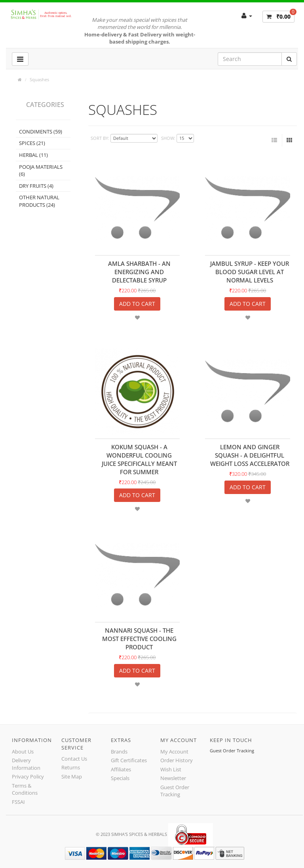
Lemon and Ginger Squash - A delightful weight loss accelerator (250, 455)
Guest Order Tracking (175, 791)
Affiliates (121, 769)
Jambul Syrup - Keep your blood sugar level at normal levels (250, 272)
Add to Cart (137, 304)
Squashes (39, 79)
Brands (119, 752)
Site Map (72, 776)
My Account (174, 752)
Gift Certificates (129, 760)
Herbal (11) (33, 155)
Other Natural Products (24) (39, 201)
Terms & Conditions (25, 789)
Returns (71, 767)
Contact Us (74, 759)
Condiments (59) (41, 132)
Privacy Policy (28, 776)
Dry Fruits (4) (36, 186)
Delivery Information (26, 764)
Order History (177, 760)
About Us (23, 752)
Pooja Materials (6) (41, 171)
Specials (120, 778)
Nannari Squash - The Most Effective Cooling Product (139, 639)
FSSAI (18, 802)
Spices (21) (32, 143)
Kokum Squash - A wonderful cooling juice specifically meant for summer (139, 459)
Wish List (171, 769)
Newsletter (173, 778)
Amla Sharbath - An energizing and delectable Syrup (139, 272)
